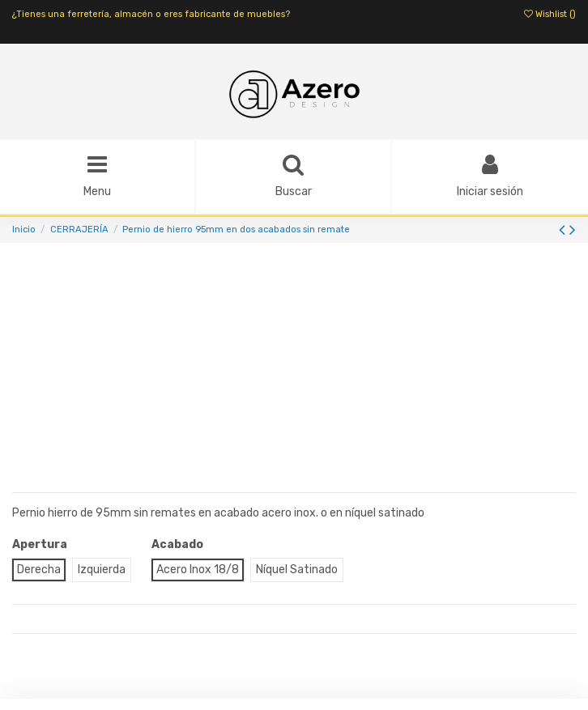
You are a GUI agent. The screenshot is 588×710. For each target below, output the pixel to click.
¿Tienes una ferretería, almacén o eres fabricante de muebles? (151, 14)
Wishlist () (550, 14)
